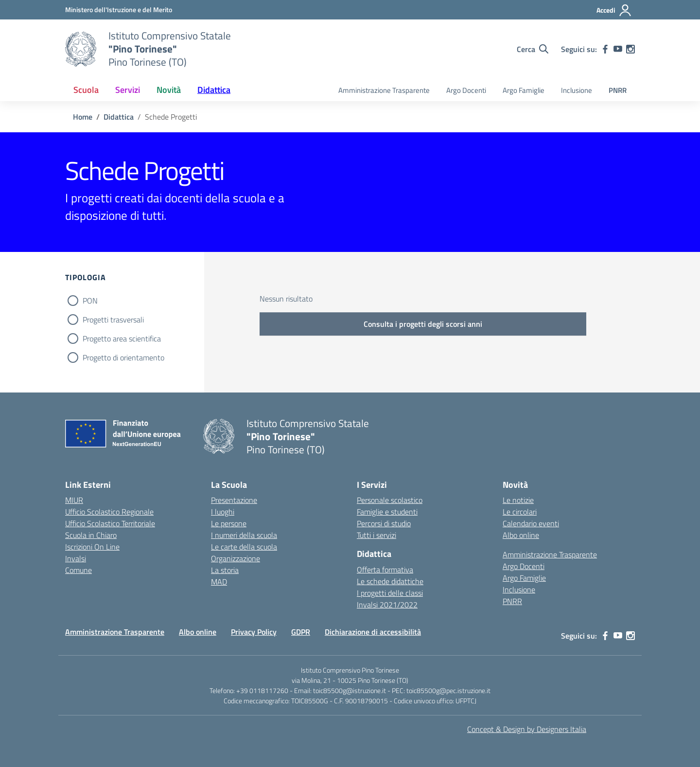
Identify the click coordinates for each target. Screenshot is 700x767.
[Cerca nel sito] (533, 49)
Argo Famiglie (524, 90)
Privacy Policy (254, 632)
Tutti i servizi (376, 535)
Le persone (229, 523)
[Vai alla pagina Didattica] (119, 117)
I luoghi (223, 512)
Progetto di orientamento (123, 357)
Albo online (521, 535)
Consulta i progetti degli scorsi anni (423, 324)
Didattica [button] (214, 90)
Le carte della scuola (244, 547)
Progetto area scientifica (122, 339)
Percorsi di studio (384, 523)
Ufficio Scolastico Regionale (109, 512)
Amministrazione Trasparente (384, 90)
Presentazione (234, 500)
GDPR (301, 632)
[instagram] (630, 49)
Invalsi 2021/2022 (387, 605)
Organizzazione (236, 558)
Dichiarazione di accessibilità (373, 632)
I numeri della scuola (244, 535)
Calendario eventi (531, 523)
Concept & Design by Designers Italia (527, 729)
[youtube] (618, 49)
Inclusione (577, 90)
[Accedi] (614, 10)
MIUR (74, 500)
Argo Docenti (466, 90)
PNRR (618, 90)
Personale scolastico (390, 500)
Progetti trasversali (113, 320)
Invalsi (76, 558)
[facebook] (605, 49)
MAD (219, 582)
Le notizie (518, 500)
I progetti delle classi (390, 593)
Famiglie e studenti (387, 512)
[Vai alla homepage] (81, 49)
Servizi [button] (128, 90)
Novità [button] (169, 90)
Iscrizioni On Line (92, 547)
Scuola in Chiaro (91, 535)
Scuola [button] (86, 90)
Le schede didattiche (390, 581)
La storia (225, 570)
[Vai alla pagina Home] (83, 117)
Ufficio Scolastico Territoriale (110, 523)
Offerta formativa (385, 570)
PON (90, 301)
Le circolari (520, 512)
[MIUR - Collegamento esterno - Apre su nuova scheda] (119, 9)
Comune (79, 570)
